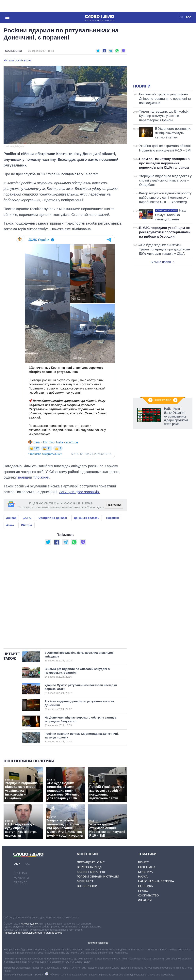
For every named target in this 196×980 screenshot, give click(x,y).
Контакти (21, 878)
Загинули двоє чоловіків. (79, 492)
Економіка (147, 867)
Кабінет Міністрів (91, 872)
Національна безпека (156, 881)
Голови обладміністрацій (98, 876)
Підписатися (114, 505)
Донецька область (87, 518)
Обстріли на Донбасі (53, 518)
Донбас (11, 518)
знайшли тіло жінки (33, 477)
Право (143, 891)
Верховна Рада (89, 867)
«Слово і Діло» (29, 924)
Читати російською (17, 60)
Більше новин (162, 262)
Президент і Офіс (91, 862)
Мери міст (85, 881)
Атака (10, 525)
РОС (188, 17)
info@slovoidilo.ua (98, 943)
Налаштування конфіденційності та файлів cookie (33, 933)
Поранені (113, 518)
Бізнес (144, 862)
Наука (143, 876)
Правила (20, 882)
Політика (146, 886)
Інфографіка (163, 400)
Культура (145, 872)
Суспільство (14, 51)
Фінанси (145, 900)
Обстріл (26, 525)
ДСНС (27, 518)
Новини (142, 86)
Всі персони (87, 886)
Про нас (20, 873)
